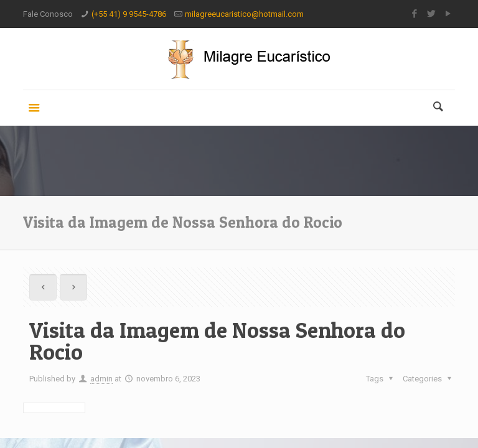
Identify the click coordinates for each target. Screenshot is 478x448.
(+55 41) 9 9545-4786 (129, 14)
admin (101, 379)
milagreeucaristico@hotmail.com (244, 14)
